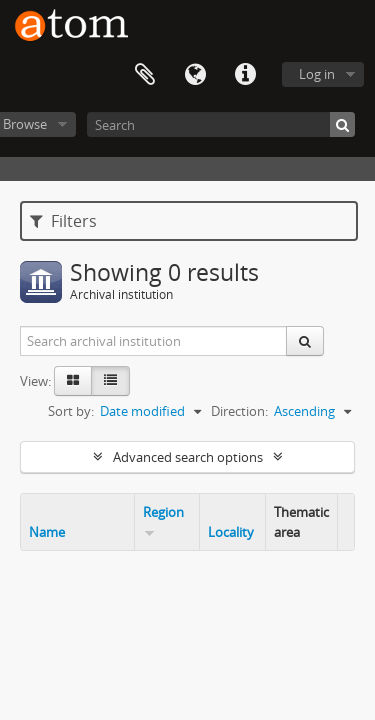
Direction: (239, 411)
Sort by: (71, 411)
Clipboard (145, 75)
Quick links (245, 75)
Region (163, 512)
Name (47, 532)
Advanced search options (188, 457)
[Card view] (73, 381)
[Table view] (110, 381)
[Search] (221, 124)
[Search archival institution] (154, 341)
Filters (63, 221)
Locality (231, 532)
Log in (317, 74)
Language (195, 75)
